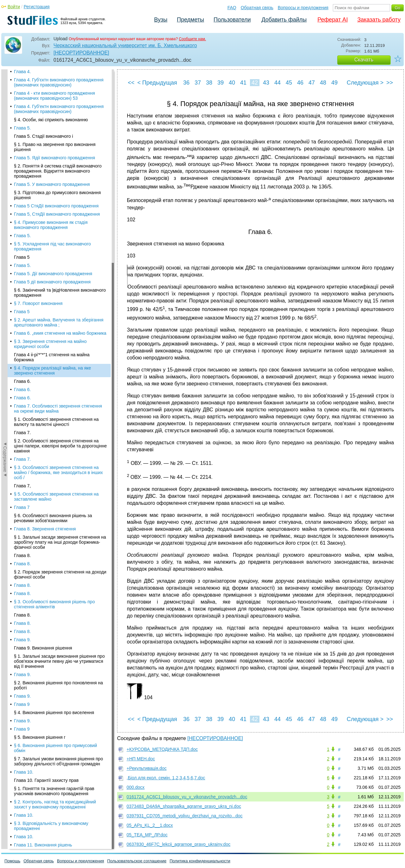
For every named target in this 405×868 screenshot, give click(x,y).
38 (209, 83)
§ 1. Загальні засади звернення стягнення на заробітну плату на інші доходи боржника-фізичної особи (60, 262)
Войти (14, 7)
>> (390, 83)
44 (277, 83)
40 (232, 83)
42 (255, 83)
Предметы (190, 20)
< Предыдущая (157, 83)
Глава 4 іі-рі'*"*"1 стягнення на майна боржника (52, 77)
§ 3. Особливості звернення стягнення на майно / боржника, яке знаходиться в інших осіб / (58, 193)
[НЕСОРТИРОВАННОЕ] (81, 53)
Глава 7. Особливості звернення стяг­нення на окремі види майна (58, 129)
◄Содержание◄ (5, 180)
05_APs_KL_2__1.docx (150, 825)
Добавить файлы (284, 20)
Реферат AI (333, 20)
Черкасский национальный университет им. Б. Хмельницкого (125, 45)
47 (312, 83)
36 (186, 83)
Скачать (364, 60)
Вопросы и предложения (303, 8)
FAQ (232, 8)
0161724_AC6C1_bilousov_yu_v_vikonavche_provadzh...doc (187, 797)
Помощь (12, 861)
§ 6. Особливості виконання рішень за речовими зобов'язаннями (53, 238)
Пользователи (232, 20)
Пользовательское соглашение (137, 861)
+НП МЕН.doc (141, 759)
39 (221, 83)
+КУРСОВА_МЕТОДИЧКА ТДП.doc (162, 749)
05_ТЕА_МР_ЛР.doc (147, 835)
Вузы (161, 20)
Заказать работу (379, 20)
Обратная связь (257, 8)
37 (198, 83)
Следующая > (365, 83)
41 (243, 83)
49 (334, 83)
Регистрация (37, 7)
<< (131, 83)
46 (300, 83)
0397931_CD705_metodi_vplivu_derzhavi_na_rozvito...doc (185, 816)
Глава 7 (22, 227)
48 (323, 83)
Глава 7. (22, 153)
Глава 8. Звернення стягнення (45, 249)
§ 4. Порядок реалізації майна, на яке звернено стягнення (53, 91)
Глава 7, (22, 206)
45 (289, 83)
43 (266, 83)
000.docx (136, 787)
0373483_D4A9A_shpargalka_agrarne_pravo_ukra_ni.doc (184, 806)
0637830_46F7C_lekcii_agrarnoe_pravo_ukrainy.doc (178, 844)
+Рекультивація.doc (147, 768)
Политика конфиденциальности (200, 861)
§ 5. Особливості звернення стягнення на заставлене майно (56, 217)
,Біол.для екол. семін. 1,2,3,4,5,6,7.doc (166, 778)
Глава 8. (22, 276)
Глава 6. (22, 101)
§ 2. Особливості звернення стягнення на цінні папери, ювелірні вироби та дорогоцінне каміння (60, 166)
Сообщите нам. (192, 39)
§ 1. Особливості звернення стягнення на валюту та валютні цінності (56, 142)
